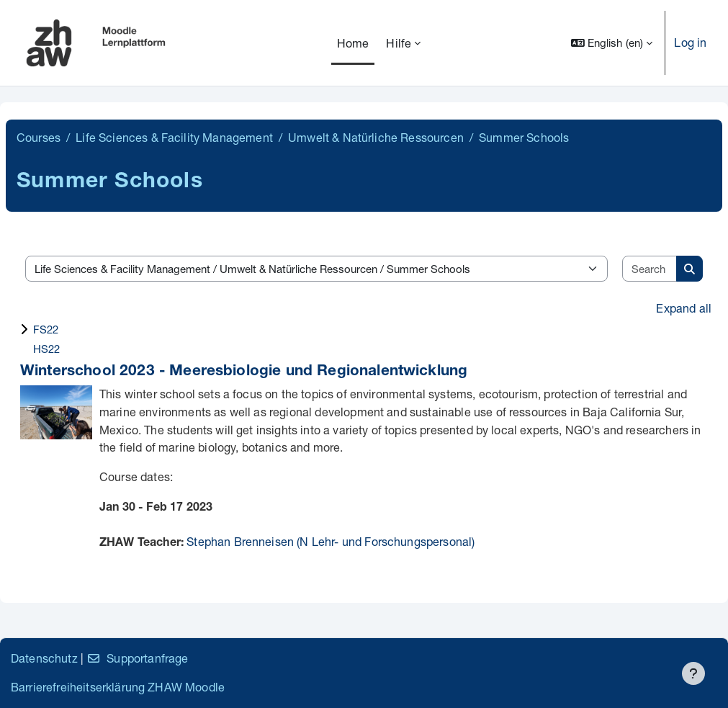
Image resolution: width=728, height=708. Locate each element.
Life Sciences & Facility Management (174, 137)
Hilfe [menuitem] (399, 43)
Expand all (684, 308)
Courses (39, 137)
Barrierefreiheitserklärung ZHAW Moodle (118, 687)
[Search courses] (650, 269)
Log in (690, 42)
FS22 (46, 329)
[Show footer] (693, 673)
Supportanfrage (137, 658)
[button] (612, 43)
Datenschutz (44, 658)
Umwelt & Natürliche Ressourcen (376, 137)
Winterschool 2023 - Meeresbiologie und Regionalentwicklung (244, 372)
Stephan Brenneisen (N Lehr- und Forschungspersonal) (331, 541)
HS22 (47, 349)
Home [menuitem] (353, 43)
